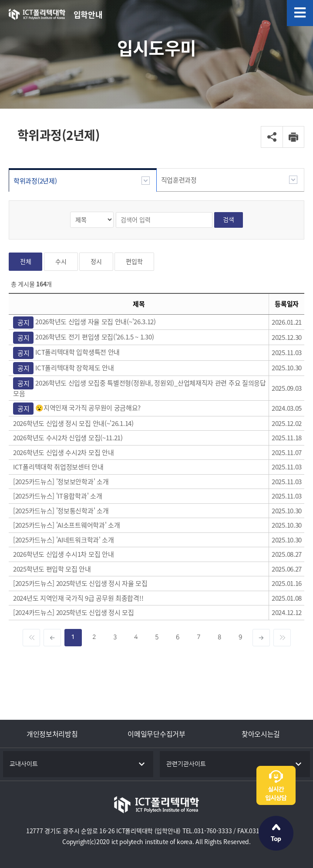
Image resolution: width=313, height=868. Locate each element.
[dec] (52, 638)
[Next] (282, 638)
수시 (61, 261)
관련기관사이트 (186, 764)
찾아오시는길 (261, 734)
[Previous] (31, 638)
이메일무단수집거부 (156, 734)
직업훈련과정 (179, 180)
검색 (229, 220)
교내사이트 (24, 764)
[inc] (261, 638)
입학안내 (88, 15)
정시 (96, 261)
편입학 (134, 261)
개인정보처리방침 (52, 734)
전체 (25, 261)
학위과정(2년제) (35, 181)
